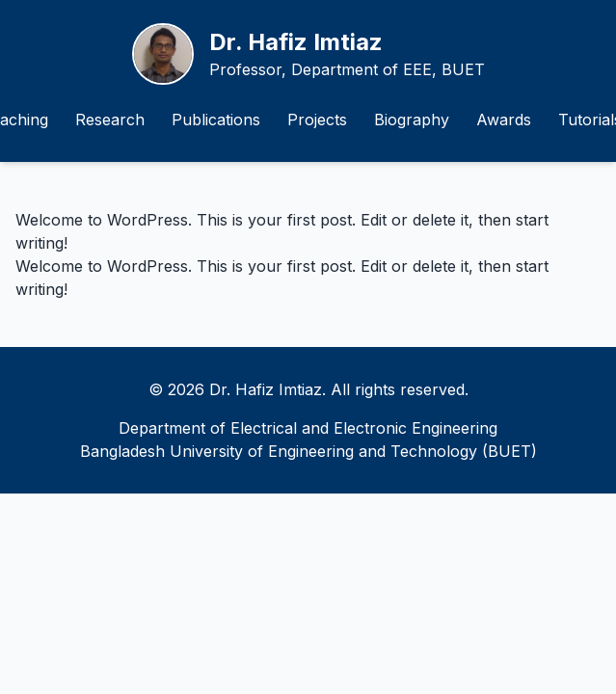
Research (110, 120)
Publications (216, 120)
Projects (317, 120)
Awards (504, 120)
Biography (412, 120)
